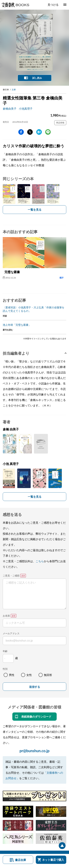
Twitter (30, 132)
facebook (21, 132)
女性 (29, 675)
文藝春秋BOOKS (15, 5)
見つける (53, 5)
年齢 (5, 651)
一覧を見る (35, 210)
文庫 (14, 90)
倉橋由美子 (10, 108)
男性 (12, 675)
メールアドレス (11, 633)
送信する (35, 687)
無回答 (48, 675)
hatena (39, 132)
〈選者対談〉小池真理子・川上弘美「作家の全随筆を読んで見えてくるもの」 (34, 309)
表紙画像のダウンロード (36, 716)
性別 (5, 669)
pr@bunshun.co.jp (34, 751)
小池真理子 (26, 108)
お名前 (6, 616)
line (48, 132)
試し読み (37, 78)
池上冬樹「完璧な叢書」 (17, 325)
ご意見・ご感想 (11, 576)
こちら (40, 561)
